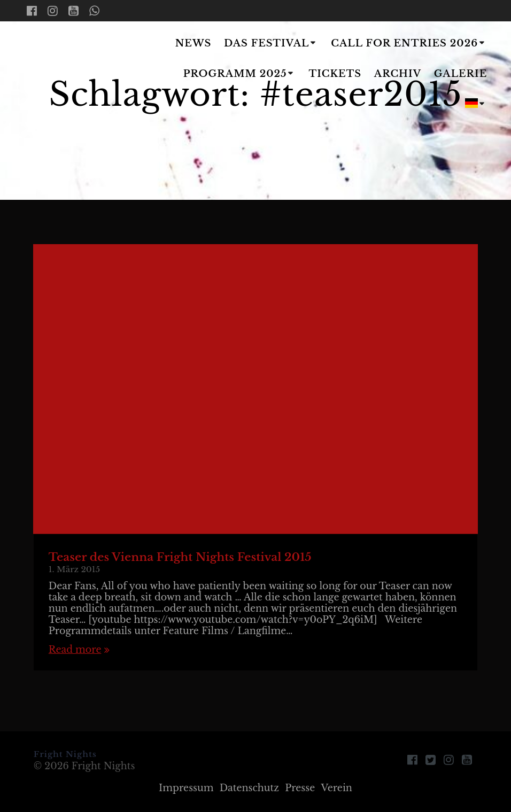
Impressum (186, 788)
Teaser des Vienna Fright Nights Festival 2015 (180, 557)
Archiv (398, 74)
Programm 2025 (235, 74)
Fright (82, 75)
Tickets (335, 74)
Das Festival (266, 43)
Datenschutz (249, 788)
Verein (336, 788)
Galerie (461, 74)
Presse (300, 788)
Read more (75, 650)
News (193, 43)
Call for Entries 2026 (404, 43)
